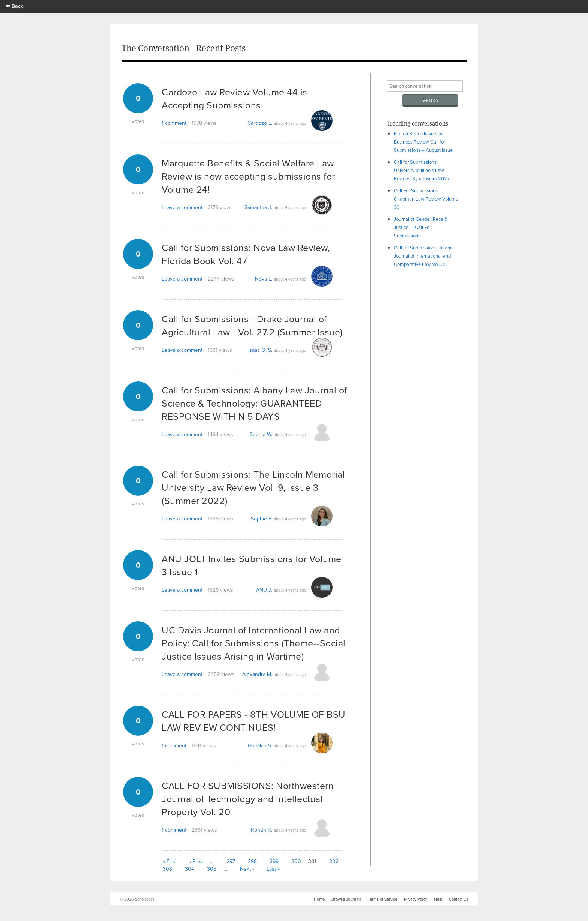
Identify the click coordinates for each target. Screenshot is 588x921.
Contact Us (459, 899)
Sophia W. (261, 434)
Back (15, 6)
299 (274, 861)
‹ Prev (196, 861)
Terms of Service (382, 899)
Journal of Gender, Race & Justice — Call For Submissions (421, 227)
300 (296, 861)
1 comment (174, 123)
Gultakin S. (260, 745)
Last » (273, 869)
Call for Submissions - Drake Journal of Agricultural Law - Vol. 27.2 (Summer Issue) (252, 325)
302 (334, 861)
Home (319, 899)
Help (438, 899)
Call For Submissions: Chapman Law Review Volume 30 (426, 199)
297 (231, 861)
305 (212, 869)
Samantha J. (258, 207)
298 (252, 861)
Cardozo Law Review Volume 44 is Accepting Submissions (235, 98)
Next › (247, 869)
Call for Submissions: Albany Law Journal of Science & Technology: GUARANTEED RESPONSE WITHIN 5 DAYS (254, 403)
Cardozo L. (260, 123)
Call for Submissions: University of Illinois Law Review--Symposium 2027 (422, 170)
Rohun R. (262, 830)
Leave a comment (182, 207)
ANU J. (264, 590)
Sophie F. (262, 519)
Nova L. (264, 279)
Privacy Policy (415, 899)
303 (167, 869)
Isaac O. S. (260, 350)
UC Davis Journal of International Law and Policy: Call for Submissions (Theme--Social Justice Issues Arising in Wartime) (254, 643)
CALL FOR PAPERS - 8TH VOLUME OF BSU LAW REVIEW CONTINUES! (254, 721)
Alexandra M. (257, 674)
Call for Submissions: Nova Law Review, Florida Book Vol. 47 (246, 254)
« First (170, 861)
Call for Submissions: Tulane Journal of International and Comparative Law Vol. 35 (423, 256)
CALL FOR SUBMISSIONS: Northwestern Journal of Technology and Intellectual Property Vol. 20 (248, 799)
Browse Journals (346, 899)
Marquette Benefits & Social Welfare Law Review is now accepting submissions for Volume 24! (248, 176)
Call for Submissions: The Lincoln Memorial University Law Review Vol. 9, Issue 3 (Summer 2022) (253, 487)
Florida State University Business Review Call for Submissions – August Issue (423, 142)
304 (190, 869)
